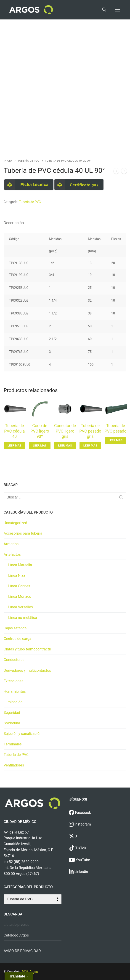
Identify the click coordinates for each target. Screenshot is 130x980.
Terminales (13, 744)
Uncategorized (15, 523)
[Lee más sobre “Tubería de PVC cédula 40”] (14, 446)
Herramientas (15, 692)
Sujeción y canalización (23, 734)
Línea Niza (17, 575)
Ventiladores (14, 765)
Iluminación (13, 702)
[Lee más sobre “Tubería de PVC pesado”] (116, 440)
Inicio (8, 161)
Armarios (11, 544)
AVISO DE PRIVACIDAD (22, 951)
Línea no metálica (23, 618)
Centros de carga (17, 639)
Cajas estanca (15, 628)
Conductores (14, 660)
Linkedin (78, 872)
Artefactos (12, 554)
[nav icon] (117, 10)
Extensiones (13, 681)
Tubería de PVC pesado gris (90, 431)
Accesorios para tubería (23, 533)
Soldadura (12, 723)
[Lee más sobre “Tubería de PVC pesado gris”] (90, 446)
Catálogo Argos (16, 935)
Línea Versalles (21, 607)
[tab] (14, 223)
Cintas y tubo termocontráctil (27, 649)
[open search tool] (104, 10)
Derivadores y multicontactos (27, 670)
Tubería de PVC (28, 161)
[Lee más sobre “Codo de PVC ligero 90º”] (40, 446)
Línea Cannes (19, 586)
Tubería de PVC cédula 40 (14, 431)
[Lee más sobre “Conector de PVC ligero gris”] (65, 446)
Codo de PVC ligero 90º (40, 431)
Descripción (14, 223)
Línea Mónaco (20, 597)
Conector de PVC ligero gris (65, 431)
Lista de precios (17, 925)
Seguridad (12, 713)
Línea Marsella (20, 565)
